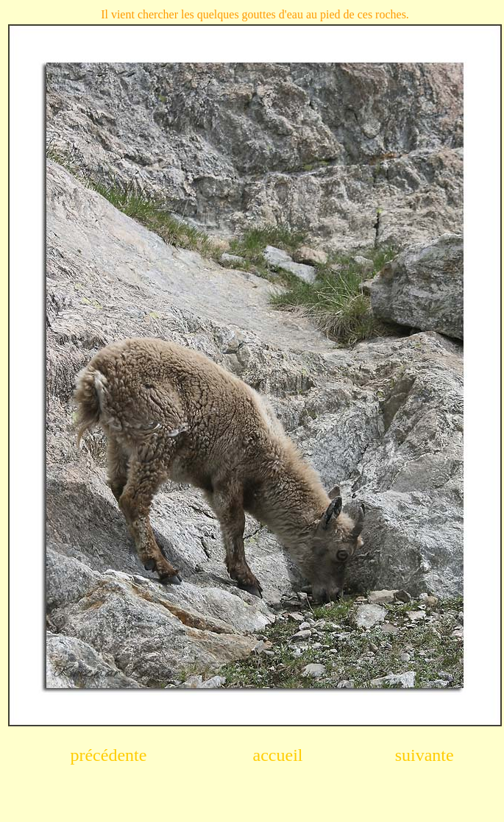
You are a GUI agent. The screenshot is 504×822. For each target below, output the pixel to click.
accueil (278, 755)
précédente (108, 755)
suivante (425, 755)
